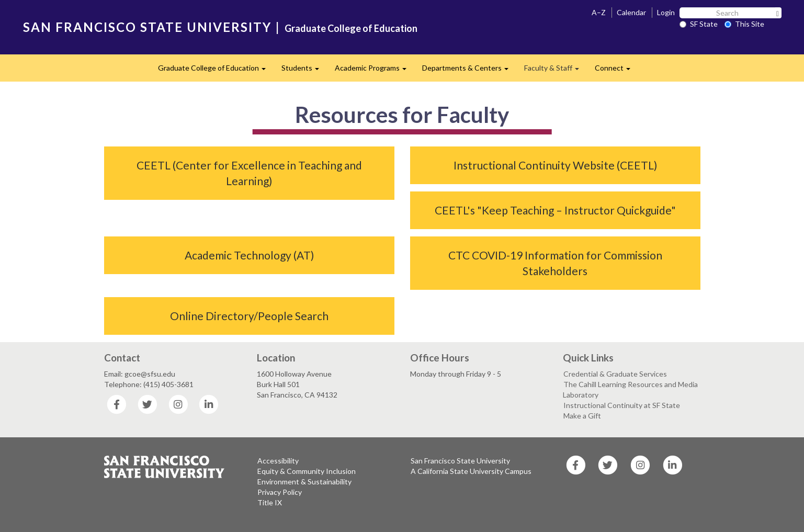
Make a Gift (582, 416)
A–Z (599, 12)
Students (304, 71)
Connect (616, 71)
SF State (699, 24)
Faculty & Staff (556, 71)
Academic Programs (375, 71)
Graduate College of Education (351, 28)
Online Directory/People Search (249, 316)
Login (666, 12)
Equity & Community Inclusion (307, 471)
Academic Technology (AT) (249, 255)
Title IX (270, 502)
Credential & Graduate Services (615, 374)
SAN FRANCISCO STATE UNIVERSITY (147, 27)
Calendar (631, 12)
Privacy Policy (280, 492)
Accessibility (278, 461)
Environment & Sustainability (304, 482)
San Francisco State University (460, 461)
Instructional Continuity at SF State (622, 405)
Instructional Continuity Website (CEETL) (555, 165)
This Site (744, 24)
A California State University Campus (471, 471)
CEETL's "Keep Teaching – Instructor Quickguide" (555, 210)
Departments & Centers (469, 71)
